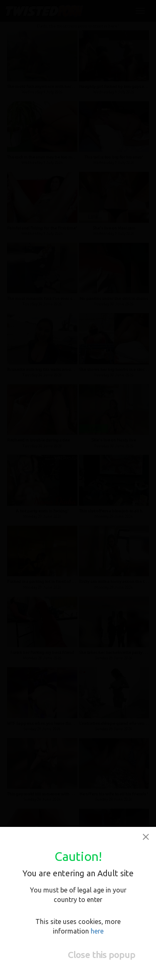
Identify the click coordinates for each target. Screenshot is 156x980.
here (97, 931)
